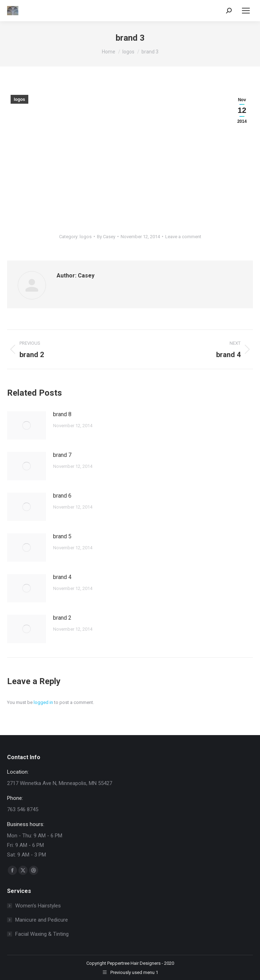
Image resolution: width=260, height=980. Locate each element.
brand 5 (62, 536)
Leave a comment (183, 237)
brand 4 (62, 577)
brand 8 (62, 414)
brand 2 (62, 618)
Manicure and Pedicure (42, 920)
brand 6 (62, 496)
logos (19, 99)
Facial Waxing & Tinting (42, 934)
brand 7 (62, 455)
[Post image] (27, 425)
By (106, 237)
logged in (43, 702)
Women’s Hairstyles (38, 906)
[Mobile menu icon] (246, 11)
